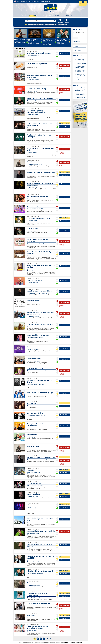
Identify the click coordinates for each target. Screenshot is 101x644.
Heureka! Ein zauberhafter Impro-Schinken (48, 41)
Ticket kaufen (64, 54)
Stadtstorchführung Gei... (80, 70)
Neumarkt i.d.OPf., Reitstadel (34, 585)
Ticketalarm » (62, 70)
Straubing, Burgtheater (33, 153)
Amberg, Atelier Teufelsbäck (34, 79)
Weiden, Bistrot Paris (32, 507)
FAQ (27, 2)
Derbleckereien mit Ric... (80, 93)
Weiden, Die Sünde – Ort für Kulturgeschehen (37, 271)
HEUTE (44, 16)
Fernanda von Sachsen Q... (80, 76)
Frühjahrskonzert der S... (80, 59)
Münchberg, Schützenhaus (34, 56)
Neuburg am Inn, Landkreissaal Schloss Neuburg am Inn (39, 293)
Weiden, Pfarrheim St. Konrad (34, 349)
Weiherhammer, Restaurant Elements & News (37, 244)
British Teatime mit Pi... (79, 58)
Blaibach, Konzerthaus (33, 91)
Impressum (47, 2)
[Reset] (55, 21)
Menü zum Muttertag (79, 65)
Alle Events (33, 16)
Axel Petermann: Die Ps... (80, 97)
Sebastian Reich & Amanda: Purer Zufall (62, 40)
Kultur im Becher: (31, 546)
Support (34, 2)
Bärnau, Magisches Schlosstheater (35, 428)
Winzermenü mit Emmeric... (80, 69)
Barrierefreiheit (79, 643)
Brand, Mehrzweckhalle (33, 395)
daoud (76, 92)
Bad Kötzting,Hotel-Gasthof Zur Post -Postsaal (37, 460)
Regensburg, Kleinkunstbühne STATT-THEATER (38, 101)
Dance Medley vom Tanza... (80, 73)
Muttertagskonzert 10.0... (80, 68)
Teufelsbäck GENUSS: (32, 78)
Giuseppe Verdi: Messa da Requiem (34, 40)
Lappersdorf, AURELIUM (33, 474)
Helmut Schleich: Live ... (79, 90)
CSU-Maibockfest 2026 (79, 62)
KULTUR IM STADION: (32, 630)
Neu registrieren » (77, 41)
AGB (30, 2)
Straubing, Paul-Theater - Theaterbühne (36, 139)
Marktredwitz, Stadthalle (33, 535)
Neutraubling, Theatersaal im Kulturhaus (36, 384)
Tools (38, 2)
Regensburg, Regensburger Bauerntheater (36, 437)
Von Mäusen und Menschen (80, 63)
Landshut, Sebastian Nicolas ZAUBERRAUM (37, 562)
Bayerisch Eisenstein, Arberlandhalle (35, 574)
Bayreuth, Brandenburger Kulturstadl (36, 209)
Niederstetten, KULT (32, 406)
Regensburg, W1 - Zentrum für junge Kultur (37, 416)
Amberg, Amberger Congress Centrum (36, 486)
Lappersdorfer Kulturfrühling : (33, 472)
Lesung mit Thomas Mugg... (80, 89)
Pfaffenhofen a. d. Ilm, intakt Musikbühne (36, 523)
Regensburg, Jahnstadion (33, 632)
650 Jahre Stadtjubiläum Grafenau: (34, 315)
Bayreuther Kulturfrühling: (32, 186)
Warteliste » (61, 69)
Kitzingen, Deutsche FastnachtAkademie (36, 338)
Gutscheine (69, 16)
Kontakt (42, 2)
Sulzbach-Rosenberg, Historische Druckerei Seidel (38, 327)
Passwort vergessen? (77, 40)
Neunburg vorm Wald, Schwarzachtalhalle (37, 449)
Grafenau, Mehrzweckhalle (33, 316)
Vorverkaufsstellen (21, 2)
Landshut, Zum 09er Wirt (33, 283)
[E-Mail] (79, 34)
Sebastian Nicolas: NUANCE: (33, 560)
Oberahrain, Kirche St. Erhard (34, 361)
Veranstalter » (77, 49)
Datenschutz (72, 643)
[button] (76, 38)
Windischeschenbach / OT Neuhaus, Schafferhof (38, 128)
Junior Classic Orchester (80, 61)
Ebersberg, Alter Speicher (33, 175)
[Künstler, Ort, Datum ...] (40, 21)
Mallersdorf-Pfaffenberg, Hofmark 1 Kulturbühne (38, 598)
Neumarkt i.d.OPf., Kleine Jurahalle (35, 164)
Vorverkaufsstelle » (78, 50)
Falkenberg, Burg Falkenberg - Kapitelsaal (36, 256)
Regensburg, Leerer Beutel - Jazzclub (35, 199)
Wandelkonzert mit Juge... (80, 66)
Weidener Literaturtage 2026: (33, 269)
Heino (76, 96)
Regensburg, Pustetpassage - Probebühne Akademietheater (40, 371)
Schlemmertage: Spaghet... (80, 88)
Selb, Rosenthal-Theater (33, 114)
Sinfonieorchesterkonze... (80, 74)
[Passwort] (79, 36)
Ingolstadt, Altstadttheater (33, 231)
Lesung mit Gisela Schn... (80, 77)
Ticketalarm (56, 16)
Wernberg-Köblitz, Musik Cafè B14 (35, 66)
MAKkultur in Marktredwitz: (33, 533)
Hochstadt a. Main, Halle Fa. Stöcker (35, 303)
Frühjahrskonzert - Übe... (80, 72)
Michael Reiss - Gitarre (20, 40)
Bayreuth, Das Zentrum (33, 187)
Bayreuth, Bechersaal (32, 548)
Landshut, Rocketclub (33, 221)
